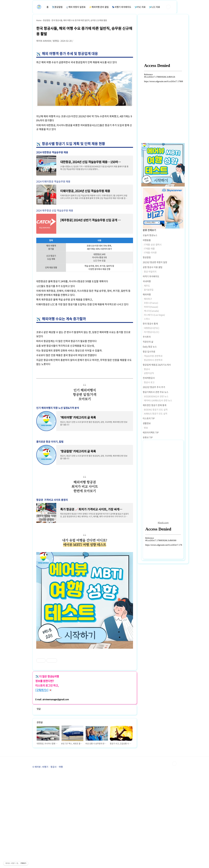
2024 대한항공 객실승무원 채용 (52, 152)
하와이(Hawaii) (151, 307)
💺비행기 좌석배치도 (122, 7)
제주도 (147, 286)
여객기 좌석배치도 (151, 276)
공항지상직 (149, 373)
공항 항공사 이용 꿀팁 (153, 267)
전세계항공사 (149, 378)
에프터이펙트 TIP (151, 432)
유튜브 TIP (148, 437)
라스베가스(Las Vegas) (154, 315)
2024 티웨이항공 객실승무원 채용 (53, 181)
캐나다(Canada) (151, 311)
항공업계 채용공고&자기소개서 (157, 365)
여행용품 (147, 240)
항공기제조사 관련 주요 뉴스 (156, 392)
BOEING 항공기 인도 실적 (156, 410)
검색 (168, 7)
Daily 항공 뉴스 (150, 347)
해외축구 (148, 299)
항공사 (147, 369)
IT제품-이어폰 (150, 252)
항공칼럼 (147, 257)
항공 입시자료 (149, 351)
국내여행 (147, 281)
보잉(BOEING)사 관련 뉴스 (156, 396)
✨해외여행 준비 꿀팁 (99, 7)
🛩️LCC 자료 (154, 7)
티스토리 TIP (149, 418)
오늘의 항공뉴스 (150, 235)
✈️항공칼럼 (57, 7)
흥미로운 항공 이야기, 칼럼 (50, 442)
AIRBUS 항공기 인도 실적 (156, 414)
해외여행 (147, 294)
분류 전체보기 (149, 230)
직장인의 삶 (148, 342)
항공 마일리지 (150, 271)
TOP (174, 858)
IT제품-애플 (149, 248)
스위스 (147, 319)
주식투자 (147, 337)
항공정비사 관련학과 (153, 360)
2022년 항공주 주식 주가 (154, 387)
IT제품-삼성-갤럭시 (153, 244)
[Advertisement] (85, 670)
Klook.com (163, 523)
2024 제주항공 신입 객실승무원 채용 (55, 210)
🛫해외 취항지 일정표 (76, 7)
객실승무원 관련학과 (153, 356)
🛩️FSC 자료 (140, 7)
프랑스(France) (151, 303)
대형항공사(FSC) (152, 328)
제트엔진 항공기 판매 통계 (155, 405)
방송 (146, 428)
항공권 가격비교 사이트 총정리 (52, 500)
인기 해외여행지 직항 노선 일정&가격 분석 (58, 408)
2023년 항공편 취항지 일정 (155, 262)
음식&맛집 (149, 290)
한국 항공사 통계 (150, 324)
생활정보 (147, 423)
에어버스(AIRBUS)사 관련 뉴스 (158, 400)
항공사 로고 (149, 382)
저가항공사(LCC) (152, 332)
